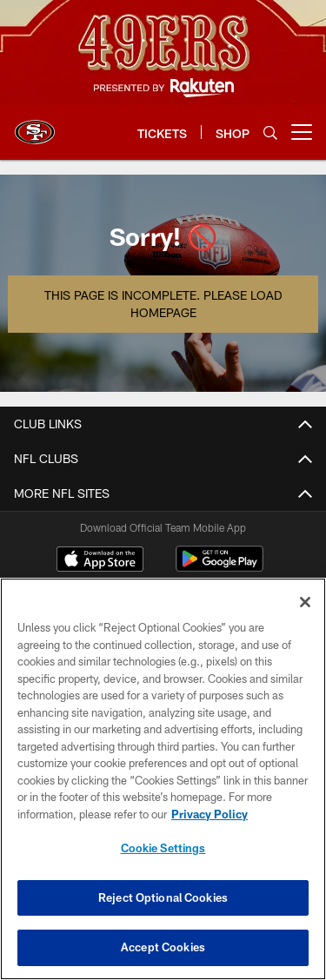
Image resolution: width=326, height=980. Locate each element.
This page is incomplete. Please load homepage (163, 304)
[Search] (270, 132)
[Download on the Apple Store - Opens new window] (100, 561)
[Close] (305, 602)
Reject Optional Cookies (163, 897)
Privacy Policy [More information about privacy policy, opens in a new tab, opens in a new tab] (210, 814)
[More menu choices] (302, 132)
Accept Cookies (163, 947)
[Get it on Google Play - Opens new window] (220, 568)
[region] (163, 779)
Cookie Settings (163, 848)
